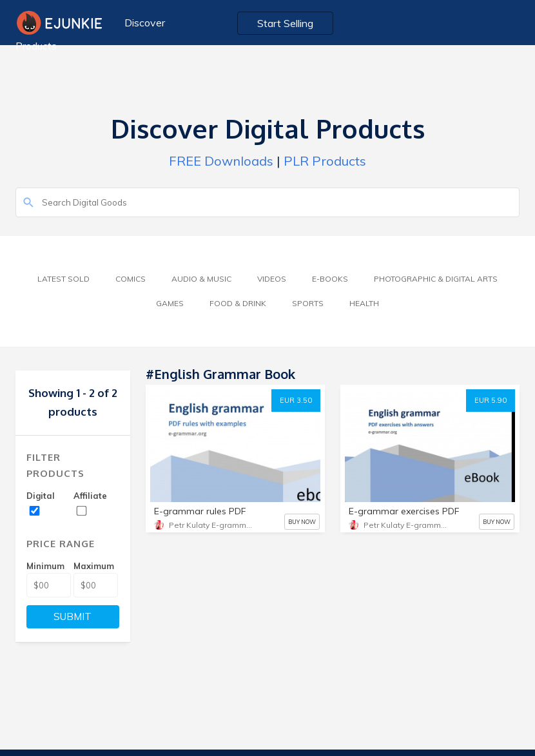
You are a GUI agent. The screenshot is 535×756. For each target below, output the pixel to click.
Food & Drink (238, 303)
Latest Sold (63, 279)
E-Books (330, 279)
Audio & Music (201, 279)
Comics (131, 279)
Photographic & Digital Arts (436, 279)
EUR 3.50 (296, 400)
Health (364, 303)
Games (170, 303)
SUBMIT (73, 616)
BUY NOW (302, 522)
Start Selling (285, 23)
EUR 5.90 (491, 400)
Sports (308, 303)
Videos (272, 279)
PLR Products (325, 161)
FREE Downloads (221, 161)
